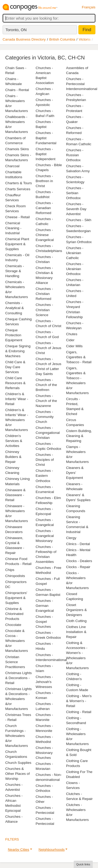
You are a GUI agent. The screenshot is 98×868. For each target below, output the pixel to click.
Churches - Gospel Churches (44, 622)
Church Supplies (18, 763)
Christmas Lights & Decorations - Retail (18, 678)
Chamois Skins (17, 149)
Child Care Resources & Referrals (15, 383)
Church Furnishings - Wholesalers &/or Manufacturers (17, 736)
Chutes (72, 334)
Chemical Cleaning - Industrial (13, 228)
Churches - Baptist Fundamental (46, 138)
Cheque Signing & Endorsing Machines (18, 351)
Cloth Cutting (76, 621)
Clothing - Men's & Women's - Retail (79, 701)
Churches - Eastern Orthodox (44, 476)
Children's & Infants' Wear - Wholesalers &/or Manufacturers (17, 420)
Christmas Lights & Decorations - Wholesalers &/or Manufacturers (18, 699)
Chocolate (13, 625)
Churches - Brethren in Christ (44, 181)
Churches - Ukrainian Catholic (75, 253)
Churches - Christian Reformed (44, 294)
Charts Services (18, 189)
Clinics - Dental (78, 544)
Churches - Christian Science (44, 310)
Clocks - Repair (78, 567)
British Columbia (62, 39)
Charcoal (12, 166)
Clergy (71, 538)
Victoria (85, 39)
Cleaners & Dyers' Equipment (75, 473)
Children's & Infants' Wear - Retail (17, 399)
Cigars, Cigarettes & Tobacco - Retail (79, 357)
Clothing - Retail (79, 712)
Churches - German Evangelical (45, 606)
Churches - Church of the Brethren (46, 385)
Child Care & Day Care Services (15, 367)
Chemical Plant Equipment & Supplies (17, 244)
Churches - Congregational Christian (48, 433)
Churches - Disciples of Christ (45, 460)
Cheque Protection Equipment (14, 335)
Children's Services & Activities (14, 441)
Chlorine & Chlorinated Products (14, 614)
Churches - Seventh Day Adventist (76, 209)
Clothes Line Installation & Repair (76, 632)
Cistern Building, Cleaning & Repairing (79, 436)
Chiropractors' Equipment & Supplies (16, 598)
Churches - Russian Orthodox (75, 155)
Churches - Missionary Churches (44, 753)
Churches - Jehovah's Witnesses (44, 682)
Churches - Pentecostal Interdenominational (82, 84)
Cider (70, 340)
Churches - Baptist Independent (45, 154)
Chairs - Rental (17, 90)
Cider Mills (74, 346)
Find (87, 30)
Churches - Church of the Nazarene (46, 401)
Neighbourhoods (52, 850)
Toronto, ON (16, 30)
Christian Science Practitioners (15, 662)
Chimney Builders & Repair (13, 457)
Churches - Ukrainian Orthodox (75, 269)
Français (89, 7)
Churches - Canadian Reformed (44, 208)
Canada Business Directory (24, 39)
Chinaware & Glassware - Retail (15, 495)
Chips (10, 570)
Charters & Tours (19, 183)
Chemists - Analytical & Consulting (15, 308)
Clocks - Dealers (79, 561)
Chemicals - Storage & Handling (15, 271)
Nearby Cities (19, 850)
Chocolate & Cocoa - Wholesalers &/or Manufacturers (17, 641)
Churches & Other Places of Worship (18, 774)
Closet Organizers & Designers (76, 610)
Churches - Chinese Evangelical (45, 235)
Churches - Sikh (79, 220)
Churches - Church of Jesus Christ (48, 348)
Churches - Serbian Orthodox (75, 193)
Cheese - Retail (18, 217)
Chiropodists (15, 576)
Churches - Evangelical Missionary (45, 536)
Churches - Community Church (45, 417)
